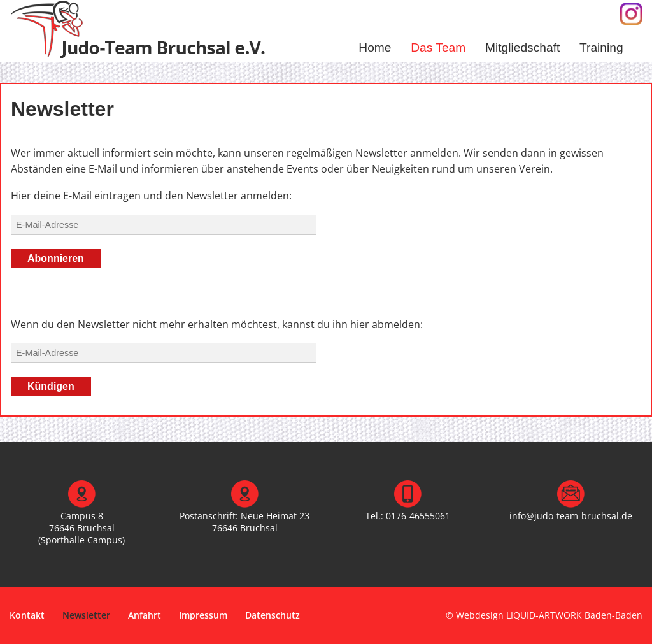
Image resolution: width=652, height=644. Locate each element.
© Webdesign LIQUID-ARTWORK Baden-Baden (544, 615)
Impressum (203, 615)
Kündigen (51, 386)
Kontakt (27, 615)
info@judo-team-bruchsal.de (571, 516)
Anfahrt (145, 615)
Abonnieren (56, 258)
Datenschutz (273, 615)
